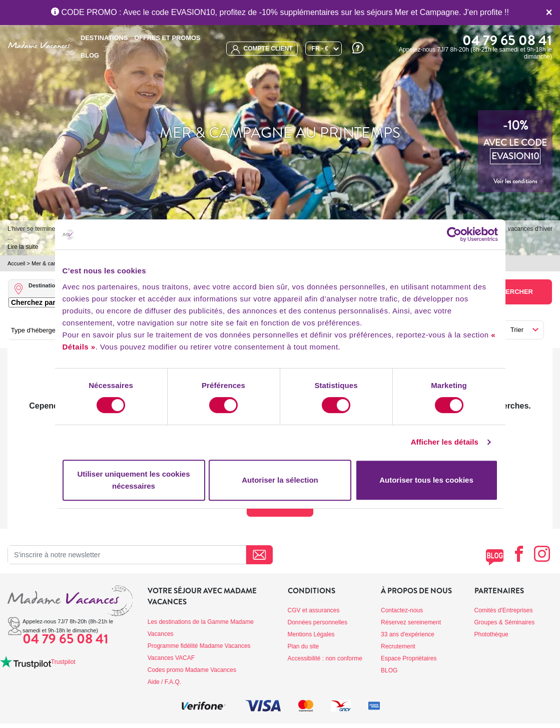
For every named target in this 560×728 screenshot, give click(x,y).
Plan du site (304, 646)
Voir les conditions (515, 181)
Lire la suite (23, 247)
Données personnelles (318, 622)
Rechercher (510, 292)
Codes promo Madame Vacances (192, 670)
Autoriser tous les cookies (426, 480)
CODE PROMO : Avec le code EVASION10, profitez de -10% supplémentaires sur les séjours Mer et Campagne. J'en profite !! (280, 12)
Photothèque (491, 634)
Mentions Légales (311, 634)
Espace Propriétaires (409, 658)
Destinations (104, 38)
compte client (262, 49)
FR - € (320, 49)
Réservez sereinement (411, 622)
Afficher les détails (445, 442)
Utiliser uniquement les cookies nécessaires (133, 480)
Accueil (16, 263)
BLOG (90, 55)
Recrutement (398, 646)
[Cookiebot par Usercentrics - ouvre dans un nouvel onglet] (454, 234)
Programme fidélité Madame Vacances (199, 646)
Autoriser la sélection (280, 480)
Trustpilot (63, 662)
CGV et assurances (314, 610)
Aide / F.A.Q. (164, 682)
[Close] (549, 13)
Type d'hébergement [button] (41, 330)
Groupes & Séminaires (505, 622)
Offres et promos (167, 38)
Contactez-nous (402, 610)
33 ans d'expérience (408, 634)
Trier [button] (517, 330)
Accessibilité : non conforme (325, 658)
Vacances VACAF (171, 658)
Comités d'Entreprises (504, 610)
